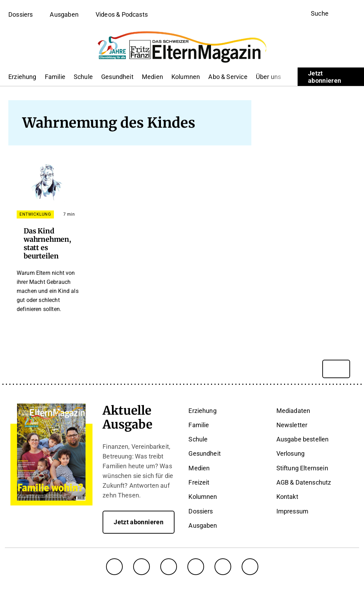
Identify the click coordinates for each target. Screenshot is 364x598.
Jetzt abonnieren (325, 77)
